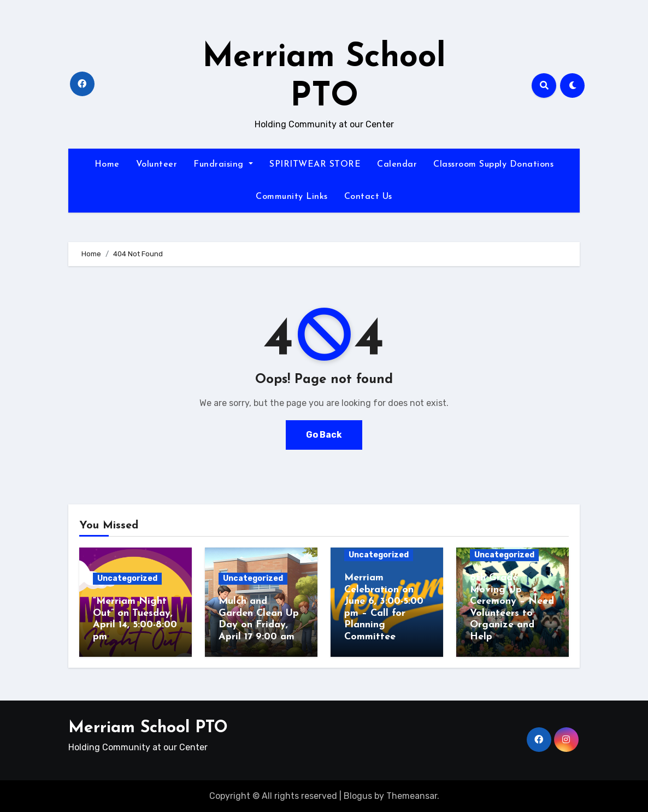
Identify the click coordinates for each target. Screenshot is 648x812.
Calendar (397, 164)
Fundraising (223, 164)
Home (107, 164)
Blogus (358, 796)
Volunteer (157, 164)
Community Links (292, 197)
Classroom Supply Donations (493, 164)
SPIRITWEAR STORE (315, 164)
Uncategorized (127, 578)
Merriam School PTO (148, 728)
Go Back (324, 435)
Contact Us (368, 197)
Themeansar (412, 796)
